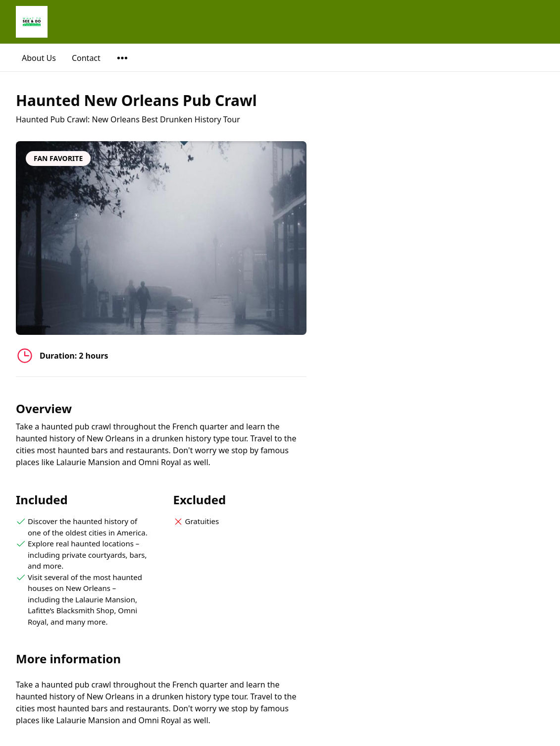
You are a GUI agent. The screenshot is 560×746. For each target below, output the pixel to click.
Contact (86, 58)
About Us (39, 58)
